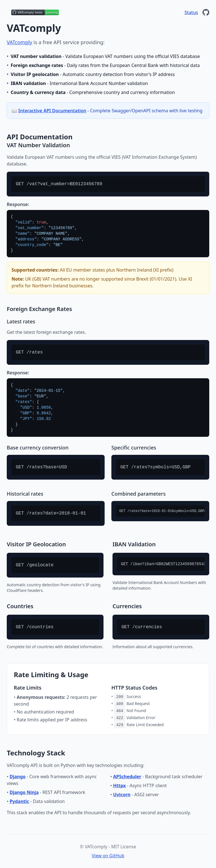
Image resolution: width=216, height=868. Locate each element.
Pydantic (19, 801)
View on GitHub (108, 856)
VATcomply (19, 42)
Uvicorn (122, 795)
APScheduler (127, 777)
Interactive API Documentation (52, 111)
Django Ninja (24, 792)
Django (18, 777)
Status (191, 12)
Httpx (119, 786)
